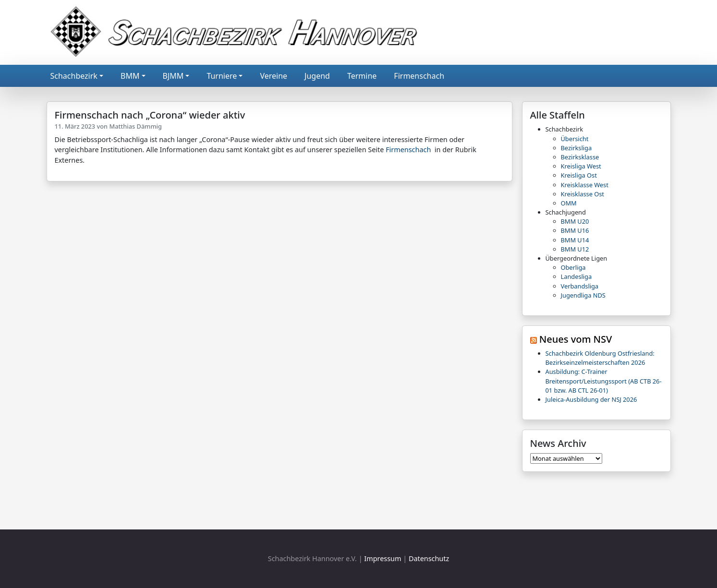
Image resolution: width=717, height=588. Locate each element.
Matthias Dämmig (135, 126)
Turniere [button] (222, 76)
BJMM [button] (173, 76)
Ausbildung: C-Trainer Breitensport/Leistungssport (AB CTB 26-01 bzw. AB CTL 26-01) (604, 381)
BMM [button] (130, 76)
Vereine (273, 76)
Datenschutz (429, 558)
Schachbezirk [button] (74, 76)
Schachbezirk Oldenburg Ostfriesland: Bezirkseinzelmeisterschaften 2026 (600, 358)
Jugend (317, 76)
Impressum (383, 558)
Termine (362, 76)
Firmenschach (419, 76)
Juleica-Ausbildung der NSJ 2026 (591, 399)
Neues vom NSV (576, 339)
